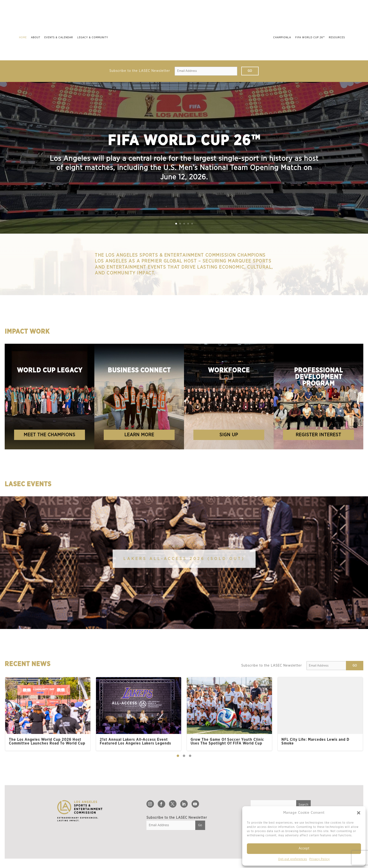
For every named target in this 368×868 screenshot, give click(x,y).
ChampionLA (284, 37)
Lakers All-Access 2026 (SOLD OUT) (184, 559)
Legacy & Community (91, 37)
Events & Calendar (57, 37)
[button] (359, 813)
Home (21, 37)
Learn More (139, 435)
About (34, 37)
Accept (304, 848)
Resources (339, 37)
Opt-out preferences (293, 859)
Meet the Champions (50, 435)
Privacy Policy (320, 859)
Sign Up (229, 435)
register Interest (318, 435)
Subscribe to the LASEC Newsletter (140, 71)
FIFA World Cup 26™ (312, 37)
